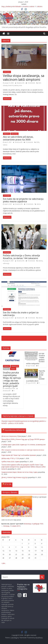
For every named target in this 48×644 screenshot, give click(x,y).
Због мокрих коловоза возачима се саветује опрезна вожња (23, 450)
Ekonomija (15, 134)
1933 (41, 524)
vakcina (16, 85)
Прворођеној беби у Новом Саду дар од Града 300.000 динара (23, 439)
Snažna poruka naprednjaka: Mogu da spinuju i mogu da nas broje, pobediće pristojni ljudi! (12, 379)
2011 (18, 526)
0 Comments (30, 83)
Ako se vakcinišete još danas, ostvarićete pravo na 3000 (18, 138)
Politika (13, 369)
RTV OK (8, 484)
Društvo (6, 369)
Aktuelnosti (15, 366)
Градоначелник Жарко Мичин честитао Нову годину (20, 472)
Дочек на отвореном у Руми (11, 436)
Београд (6, 526)
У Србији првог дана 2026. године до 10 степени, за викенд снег (24, 445)
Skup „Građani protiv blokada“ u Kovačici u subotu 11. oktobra (22, 6)
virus (21, 85)
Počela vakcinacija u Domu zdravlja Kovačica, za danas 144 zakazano (21, 257)
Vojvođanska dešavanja (15, 430)
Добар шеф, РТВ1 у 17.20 (10, 458)
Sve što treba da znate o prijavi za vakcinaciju (21, 314)
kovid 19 (11, 85)
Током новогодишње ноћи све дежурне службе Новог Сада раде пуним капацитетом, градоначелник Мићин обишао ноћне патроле (23, 467)
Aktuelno (7, 134)
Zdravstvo (7, 72)
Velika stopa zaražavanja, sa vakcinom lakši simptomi (24, 78)
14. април (13, 526)
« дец (3, 563)
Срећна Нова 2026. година (10, 461)
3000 (38, 142)
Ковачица (28, 524)
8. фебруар (36, 524)
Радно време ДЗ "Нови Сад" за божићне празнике (19, 455)
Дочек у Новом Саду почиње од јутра (15, 477)
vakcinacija (6, 263)
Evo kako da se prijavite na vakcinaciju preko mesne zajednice (23, 200)
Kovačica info (21, 83)
